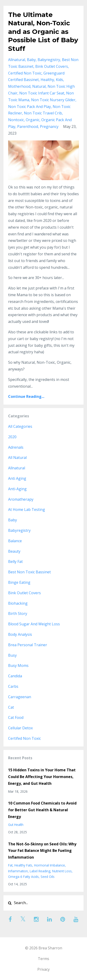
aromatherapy (21, 499)
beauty (14, 551)
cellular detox (20, 728)
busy (12, 655)
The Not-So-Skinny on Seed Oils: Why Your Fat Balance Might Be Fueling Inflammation (42, 851)
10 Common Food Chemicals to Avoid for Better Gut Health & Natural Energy (42, 810)
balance (15, 541)
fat (10, 865)
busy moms (18, 665)
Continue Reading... (26, 396)
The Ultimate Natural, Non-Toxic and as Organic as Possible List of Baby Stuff (43, 32)
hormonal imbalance (50, 865)
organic (33, 120)
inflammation (18, 871)
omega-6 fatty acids (23, 877)
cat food (16, 717)
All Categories (20, 426)
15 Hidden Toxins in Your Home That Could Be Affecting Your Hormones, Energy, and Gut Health (42, 777)
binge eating (19, 582)
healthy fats (23, 865)
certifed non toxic (24, 738)
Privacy (43, 969)
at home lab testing (27, 509)
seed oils (48, 877)
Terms (43, 959)
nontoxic (16, 120)
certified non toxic (25, 73)
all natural (17, 458)
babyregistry (49, 60)
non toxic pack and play (29, 107)
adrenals (16, 447)
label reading (40, 871)
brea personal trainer (28, 645)
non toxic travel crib (43, 113)
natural (39, 86)
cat (11, 707)
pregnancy (49, 127)
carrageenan (20, 697)
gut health (16, 825)
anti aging (17, 478)
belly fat (15, 561)
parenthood (28, 127)
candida (15, 676)
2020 (12, 437)
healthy (47, 80)
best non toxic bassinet (29, 572)
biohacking (18, 603)
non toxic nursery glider (53, 100)
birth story (18, 613)
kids (60, 80)
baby (31, 60)
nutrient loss (62, 871)
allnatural (17, 60)
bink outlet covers (52, 66)
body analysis (20, 634)
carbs (13, 686)
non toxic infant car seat (42, 93)
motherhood (19, 86)
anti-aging (17, 489)
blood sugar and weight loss (34, 624)
